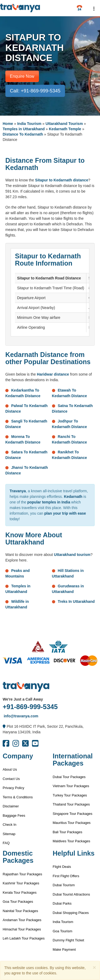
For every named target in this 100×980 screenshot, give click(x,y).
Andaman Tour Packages (22, 920)
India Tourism (29, 124)
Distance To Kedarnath (23, 134)
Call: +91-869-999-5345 (35, 91)
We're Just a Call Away (23, 699)
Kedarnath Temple (65, 129)
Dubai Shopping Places (71, 913)
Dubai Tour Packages (69, 777)
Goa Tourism (63, 931)
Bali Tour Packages (68, 832)
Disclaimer (11, 806)
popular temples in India (49, 502)
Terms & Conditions (18, 797)
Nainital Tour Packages (20, 911)
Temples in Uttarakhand (24, 129)
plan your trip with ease (65, 513)
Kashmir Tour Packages (21, 883)
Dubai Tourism (64, 885)
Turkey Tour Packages (70, 795)
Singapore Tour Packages (73, 814)
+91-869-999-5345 (30, 707)
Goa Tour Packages (18, 902)
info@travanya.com (20, 716)
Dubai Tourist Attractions (71, 894)
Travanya (18, 491)
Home (8, 124)
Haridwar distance (53, 374)
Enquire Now (22, 76)
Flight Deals (62, 867)
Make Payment (64, 949)
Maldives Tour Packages (72, 841)
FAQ (6, 843)
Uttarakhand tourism (72, 555)
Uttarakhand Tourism (64, 124)
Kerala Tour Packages (20, 892)
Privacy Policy (13, 788)
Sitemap (9, 834)
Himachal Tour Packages (22, 929)
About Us (10, 769)
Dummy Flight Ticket (69, 940)
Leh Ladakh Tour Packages (24, 938)
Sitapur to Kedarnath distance (62, 180)
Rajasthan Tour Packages (22, 874)
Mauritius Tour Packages (72, 823)
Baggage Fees (14, 816)
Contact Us (11, 779)
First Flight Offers (66, 876)
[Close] (94, 967)
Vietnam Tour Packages (71, 786)
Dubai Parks (62, 903)
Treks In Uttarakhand (76, 601)
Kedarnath (73, 497)
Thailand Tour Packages (71, 804)
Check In (9, 825)
